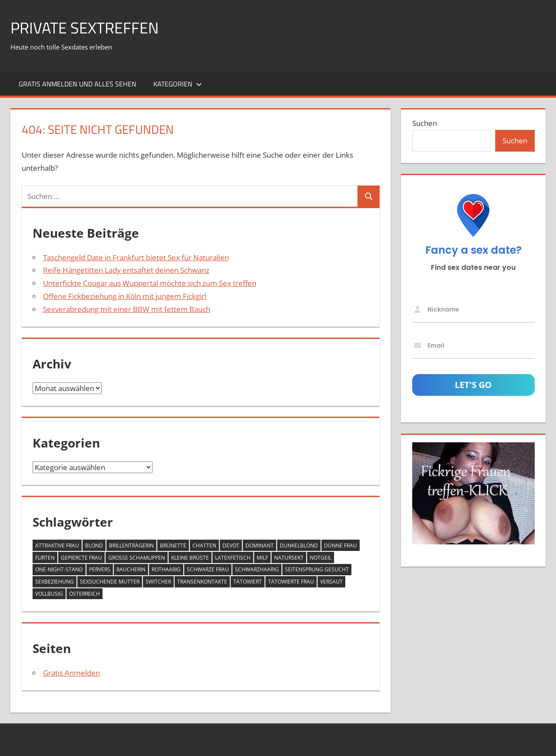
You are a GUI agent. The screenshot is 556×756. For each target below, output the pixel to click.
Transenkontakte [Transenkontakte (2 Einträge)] (202, 582)
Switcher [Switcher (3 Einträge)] (158, 582)
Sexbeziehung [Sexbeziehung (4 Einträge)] (55, 582)
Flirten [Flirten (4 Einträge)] (45, 558)
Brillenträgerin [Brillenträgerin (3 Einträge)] (131, 545)
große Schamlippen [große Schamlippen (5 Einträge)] (137, 558)
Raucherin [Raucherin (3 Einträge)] (131, 569)
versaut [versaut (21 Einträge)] (331, 582)
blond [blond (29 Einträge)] (94, 545)
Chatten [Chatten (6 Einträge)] (204, 545)
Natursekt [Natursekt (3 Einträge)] (289, 558)
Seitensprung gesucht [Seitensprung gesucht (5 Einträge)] (317, 569)
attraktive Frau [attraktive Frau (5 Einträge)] (57, 545)
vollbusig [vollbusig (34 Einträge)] (49, 594)
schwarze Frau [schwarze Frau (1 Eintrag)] (208, 569)
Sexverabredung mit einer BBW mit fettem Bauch (127, 309)
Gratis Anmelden (71, 673)
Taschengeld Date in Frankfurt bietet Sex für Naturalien (136, 257)
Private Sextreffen (84, 28)
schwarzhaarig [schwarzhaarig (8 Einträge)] (257, 569)
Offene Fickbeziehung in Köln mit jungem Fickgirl (125, 296)
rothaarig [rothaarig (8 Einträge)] (166, 569)
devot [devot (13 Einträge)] (231, 545)
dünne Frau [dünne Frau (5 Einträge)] (341, 545)
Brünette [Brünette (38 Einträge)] (173, 545)
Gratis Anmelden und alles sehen (78, 84)
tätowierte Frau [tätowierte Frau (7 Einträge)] (291, 582)
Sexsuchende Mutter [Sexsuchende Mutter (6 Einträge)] (110, 582)
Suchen (425, 123)
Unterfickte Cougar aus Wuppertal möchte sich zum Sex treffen (150, 283)
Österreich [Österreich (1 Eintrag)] (84, 594)
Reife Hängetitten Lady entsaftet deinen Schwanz (126, 270)
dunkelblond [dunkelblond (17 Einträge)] (299, 545)
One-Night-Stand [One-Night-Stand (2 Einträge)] (59, 569)
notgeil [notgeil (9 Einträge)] (321, 558)
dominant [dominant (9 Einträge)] (260, 545)
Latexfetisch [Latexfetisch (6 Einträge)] (233, 558)
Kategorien (178, 84)
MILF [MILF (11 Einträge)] (262, 558)
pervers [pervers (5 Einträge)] (100, 569)
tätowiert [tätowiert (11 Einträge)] (248, 582)
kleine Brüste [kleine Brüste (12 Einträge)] (190, 558)
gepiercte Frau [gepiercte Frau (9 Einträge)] (81, 558)
